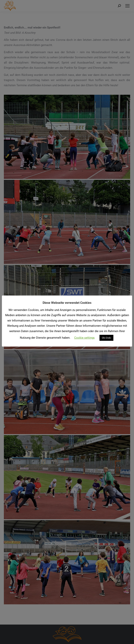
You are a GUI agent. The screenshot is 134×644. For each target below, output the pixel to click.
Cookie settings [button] (84, 338)
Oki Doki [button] (106, 338)
